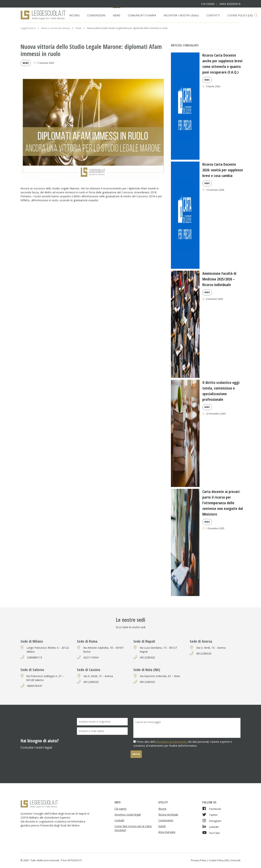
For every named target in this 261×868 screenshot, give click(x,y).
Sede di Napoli (144, 641)
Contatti (213, 15)
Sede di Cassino (89, 670)
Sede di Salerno (32, 670)
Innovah (236, 860)
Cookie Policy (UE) (240, 15)
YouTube (211, 833)
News (117, 15)
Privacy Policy (199, 860)
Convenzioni (96, 15)
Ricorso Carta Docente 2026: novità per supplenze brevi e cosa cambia (223, 170)
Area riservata (230, 4)
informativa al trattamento (171, 742)
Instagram (212, 821)
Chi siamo (208, 4)
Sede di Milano (32, 641)
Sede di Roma (87, 641)
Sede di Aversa (201, 641)
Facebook (212, 809)
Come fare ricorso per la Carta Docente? (133, 828)
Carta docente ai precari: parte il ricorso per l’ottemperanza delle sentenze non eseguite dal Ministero (223, 503)
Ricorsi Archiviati (168, 814)
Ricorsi (74, 15)
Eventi (162, 826)
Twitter (210, 815)
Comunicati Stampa (142, 15)
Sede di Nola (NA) (147, 670)
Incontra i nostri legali (181, 15)
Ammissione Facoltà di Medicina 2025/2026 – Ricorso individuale (219, 279)
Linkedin (211, 827)
